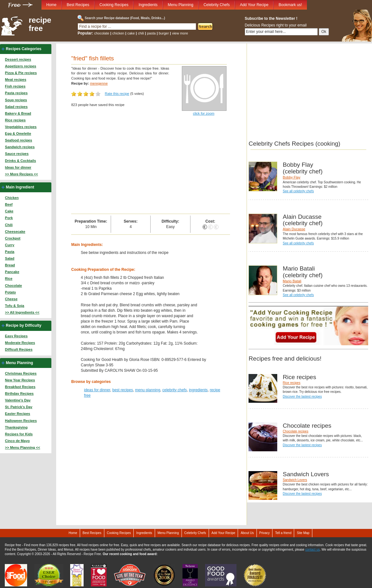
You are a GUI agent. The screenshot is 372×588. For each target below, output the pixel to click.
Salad (10, 258)
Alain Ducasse (294, 229)
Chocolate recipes (295, 431)
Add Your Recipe (254, 5)
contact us (313, 550)
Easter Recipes (18, 414)
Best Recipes (78, 5)
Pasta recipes (16, 93)
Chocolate (14, 286)
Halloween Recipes (21, 421)
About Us (247, 533)
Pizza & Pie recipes (21, 73)
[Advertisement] (151, 166)
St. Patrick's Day (19, 407)
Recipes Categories (23, 49)
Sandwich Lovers (295, 480)
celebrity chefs (175, 390)
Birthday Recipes (19, 393)
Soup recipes (16, 100)
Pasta (10, 252)
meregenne (99, 83)
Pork (9, 218)
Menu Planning (181, 5)
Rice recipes (15, 120)
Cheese (11, 299)
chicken (118, 33)
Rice (9, 279)
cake (131, 33)
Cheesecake (15, 232)
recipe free (40, 24)
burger (164, 33)
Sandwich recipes (20, 147)
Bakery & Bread (18, 113)
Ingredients (148, 5)
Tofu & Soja (15, 306)
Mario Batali (292, 281)
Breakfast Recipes (20, 387)
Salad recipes (16, 107)
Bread (10, 265)
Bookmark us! (290, 5)
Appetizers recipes (21, 66)
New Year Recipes (20, 380)
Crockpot (13, 238)
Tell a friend (283, 533)
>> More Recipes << (22, 174)
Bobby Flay (291, 177)
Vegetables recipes (21, 127)
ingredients (198, 390)
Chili (9, 225)
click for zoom (204, 113)
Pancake (12, 272)
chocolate (102, 33)
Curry (10, 245)
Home (51, 5)
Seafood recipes (19, 140)
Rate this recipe (117, 94)
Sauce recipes (17, 154)
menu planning (148, 390)
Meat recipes (16, 80)
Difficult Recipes (19, 349)
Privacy (265, 533)
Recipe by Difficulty (23, 325)
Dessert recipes (18, 59)
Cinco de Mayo (18, 441)
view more (180, 33)
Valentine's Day (18, 400)
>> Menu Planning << (23, 447)
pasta (151, 33)
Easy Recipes (16, 336)
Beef (9, 204)
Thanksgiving (16, 427)
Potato (11, 292)
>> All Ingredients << (22, 312)
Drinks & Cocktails (21, 161)
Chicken (12, 198)
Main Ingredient (20, 187)
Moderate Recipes (20, 343)
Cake (9, 211)
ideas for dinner (97, 390)
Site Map (303, 533)
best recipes (123, 390)
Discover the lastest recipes (302, 397)
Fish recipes (15, 86)
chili (141, 33)
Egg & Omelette (18, 134)
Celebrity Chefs (217, 5)
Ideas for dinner (18, 167)
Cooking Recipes (114, 5)
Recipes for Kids (19, 434)
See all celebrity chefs (298, 191)
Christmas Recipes (21, 373)
